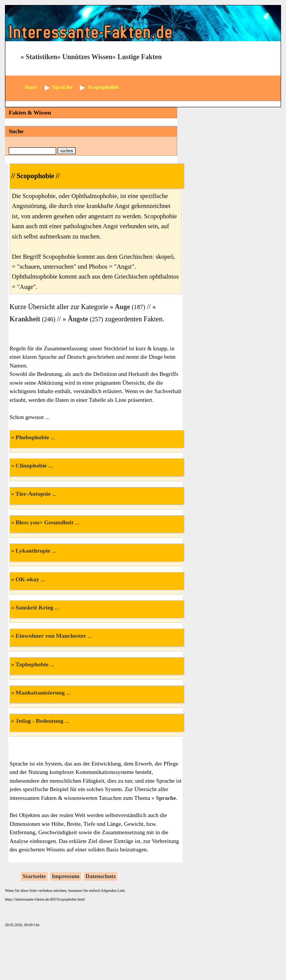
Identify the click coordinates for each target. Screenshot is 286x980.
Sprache (166, 798)
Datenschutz (101, 876)
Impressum (66, 876)
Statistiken (42, 57)
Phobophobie (32, 437)
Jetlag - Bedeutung (40, 721)
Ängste (78, 319)
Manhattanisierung (40, 692)
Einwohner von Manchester (51, 636)
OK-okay (27, 579)
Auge (122, 307)
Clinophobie (31, 465)
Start (31, 87)
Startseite (34, 876)
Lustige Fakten (140, 57)
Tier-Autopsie (33, 494)
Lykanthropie (33, 550)
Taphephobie (32, 664)
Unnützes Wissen (87, 57)
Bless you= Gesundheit (44, 522)
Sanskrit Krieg (35, 607)
